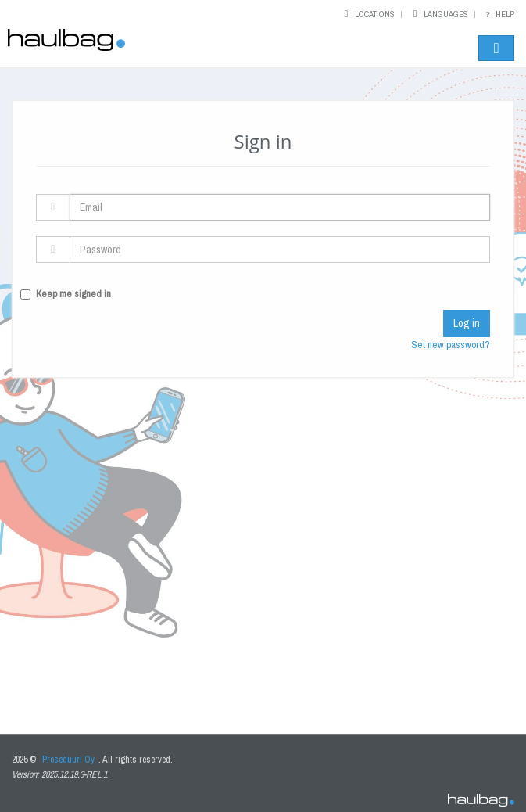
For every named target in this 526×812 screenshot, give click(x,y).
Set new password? (451, 345)
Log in (467, 323)
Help (498, 14)
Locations (375, 14)
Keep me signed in (73, 294)
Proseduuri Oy (68, 760)
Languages (446, 14)
